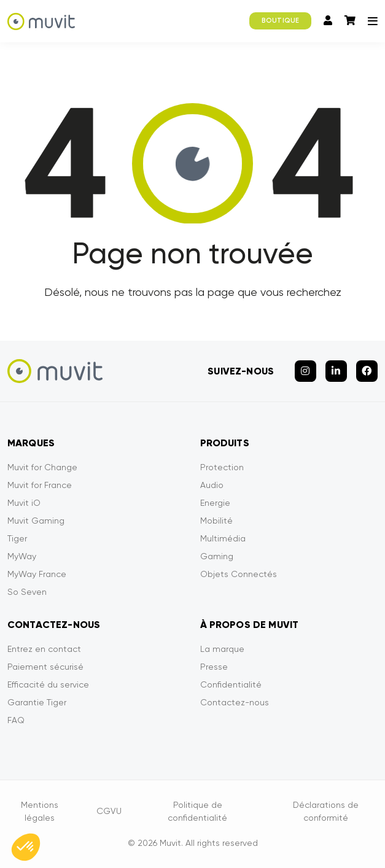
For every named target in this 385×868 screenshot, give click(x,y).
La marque (222, 649)
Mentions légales (40, 811)
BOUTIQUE (280, 21)
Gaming (217, 556)
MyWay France (37, 574)
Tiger (17, 538)
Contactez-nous (235, 702)
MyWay (22, 556)
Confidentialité (231, 684)
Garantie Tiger (37, 702)
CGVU (109, 811)
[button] (26, 847)
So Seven (27, 592)
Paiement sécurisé (45, 667)
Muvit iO (24, 503)
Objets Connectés (239, 574)
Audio (212, 485)
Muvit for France (40, 485)
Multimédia (223, 538)
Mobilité (216, 521)
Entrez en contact (44, 649)
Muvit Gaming (36, 521)
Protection (222, 467)
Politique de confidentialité (197, 811)
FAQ (16, 720)
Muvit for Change (42, 467)
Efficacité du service (48, 684)
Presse (214, 667)
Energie (215, 503)
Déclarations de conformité (326, 811)
